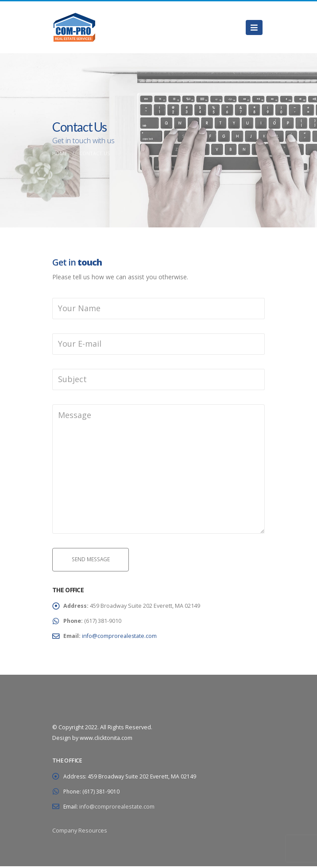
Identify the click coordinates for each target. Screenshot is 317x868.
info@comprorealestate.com (120, 638)
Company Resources (80, 832)
